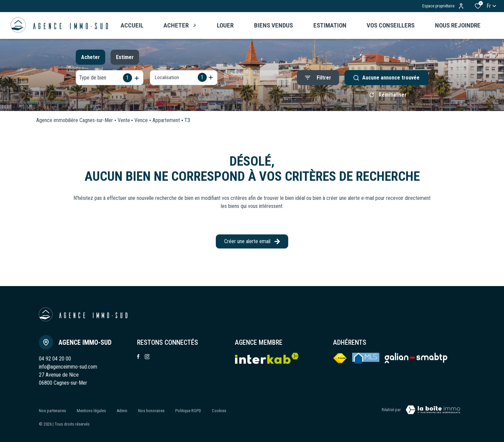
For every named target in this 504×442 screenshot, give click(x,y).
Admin (122, 411)
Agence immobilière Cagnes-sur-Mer (75, 123)
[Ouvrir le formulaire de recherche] (318, 78)
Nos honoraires (151, 411)
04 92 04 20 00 (55, 361)
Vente (124, 123)
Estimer (125, 57)
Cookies (219, 411)
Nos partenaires (52, 411)
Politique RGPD (188, 411)
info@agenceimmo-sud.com (68, 369)
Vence (141, 123)
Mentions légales (91, 411)
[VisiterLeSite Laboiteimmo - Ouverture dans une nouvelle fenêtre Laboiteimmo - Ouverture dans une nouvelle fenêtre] (433, 412)
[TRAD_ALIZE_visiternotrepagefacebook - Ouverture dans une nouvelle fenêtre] (138, 359)
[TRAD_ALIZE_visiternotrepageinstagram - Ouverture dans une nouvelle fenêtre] (147, 359)
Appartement (166, 123)
